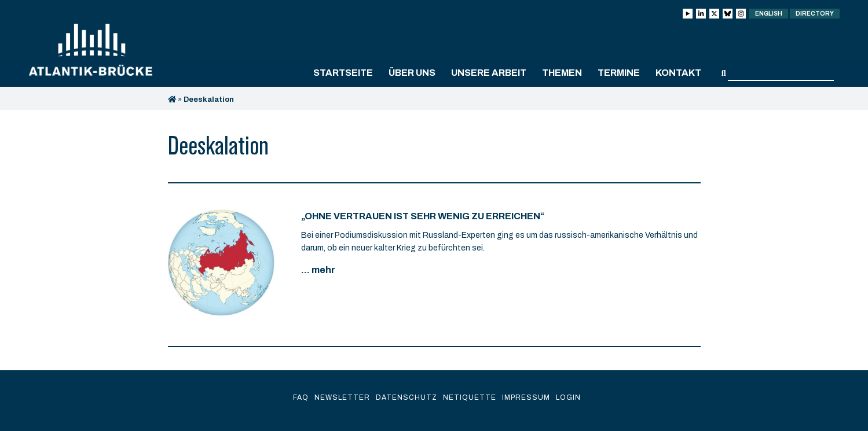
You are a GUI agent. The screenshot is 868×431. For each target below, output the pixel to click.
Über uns (412, 73)
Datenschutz (406, 397)
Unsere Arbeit (489, 73)
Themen (562, 73)
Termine (619, 73)
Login (568, 397)
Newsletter (342, 397)
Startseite (343, 73)
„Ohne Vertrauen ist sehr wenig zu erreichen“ (423, 216)
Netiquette (470, 397)
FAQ (301, 397)
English (769, 14)
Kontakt (678, 73)
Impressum (526, 397)
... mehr (318, 270)
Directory (815, 14)
